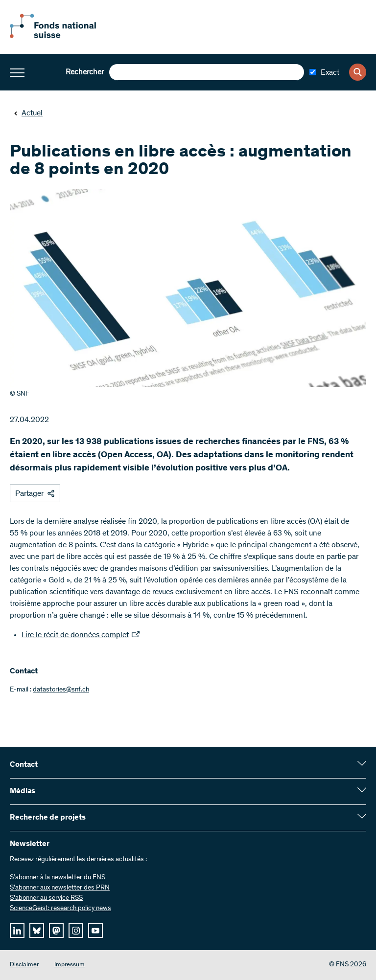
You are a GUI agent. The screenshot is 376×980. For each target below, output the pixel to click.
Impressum (70, 965)
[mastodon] (56, 931)
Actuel (28, 113)
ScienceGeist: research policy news (60, 909)
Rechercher (85, 72)
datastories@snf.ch (61, 690)
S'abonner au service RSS (46, 898)
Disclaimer (24, 965)
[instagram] (76, 931)
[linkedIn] (17, 931)
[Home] (64, 36)
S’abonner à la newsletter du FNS (58, 878)
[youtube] (95, 931)
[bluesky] (37, 931)
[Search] (358, 72)
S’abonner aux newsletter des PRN (60, 888)
